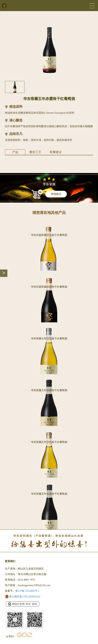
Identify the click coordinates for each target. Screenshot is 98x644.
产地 (15, 152)
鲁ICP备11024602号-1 (27, 591)
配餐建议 (56, 152)
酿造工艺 (35, 152)
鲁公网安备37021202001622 (23, 597)
